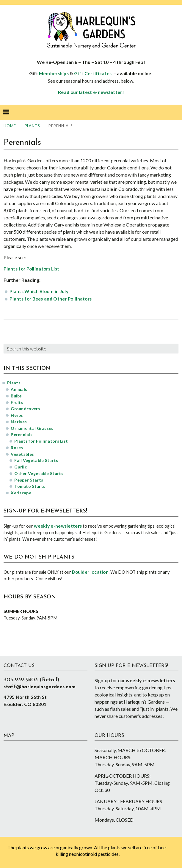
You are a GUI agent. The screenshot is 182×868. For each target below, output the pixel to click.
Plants (14, 383)
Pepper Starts (29, 480)
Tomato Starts (30, 486)
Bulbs (16, 396)
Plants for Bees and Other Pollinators (51, 299)
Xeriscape (21, 493)
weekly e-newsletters (58, 526)
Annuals (19, 389)
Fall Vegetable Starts (36, 460)
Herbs (17, 415)
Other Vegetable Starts (39, 473)
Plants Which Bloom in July (39, 291)
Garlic (21, 467)
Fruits (17, 402)
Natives (19, 422)
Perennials (22, 434)
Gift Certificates (93, 73)
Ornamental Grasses (32, 428)
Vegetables (22, 454)
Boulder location (90, 572)
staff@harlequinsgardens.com (40, 687)
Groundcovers (25, 409)
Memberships (54, 73)
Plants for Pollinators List (31, 269)
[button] (6, 112)
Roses (17, 448)
